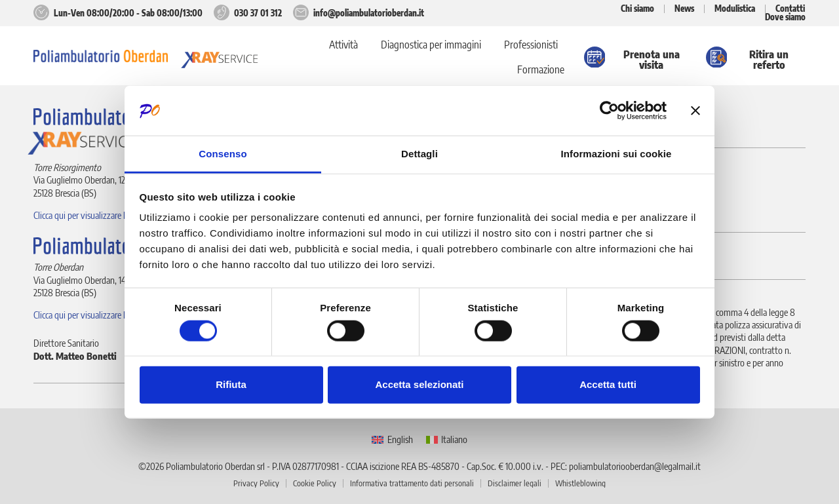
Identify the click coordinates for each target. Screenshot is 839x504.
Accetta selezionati (419, 384)
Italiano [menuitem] (454, 439)
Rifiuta (231, 384)
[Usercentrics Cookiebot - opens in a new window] (609, 111)
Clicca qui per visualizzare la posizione (99, 215)
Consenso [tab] (223, 154)
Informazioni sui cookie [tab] (616, 154)
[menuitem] (392, 439)
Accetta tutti (608, 384)
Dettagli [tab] (419, 154)
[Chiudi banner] (695, 111)
